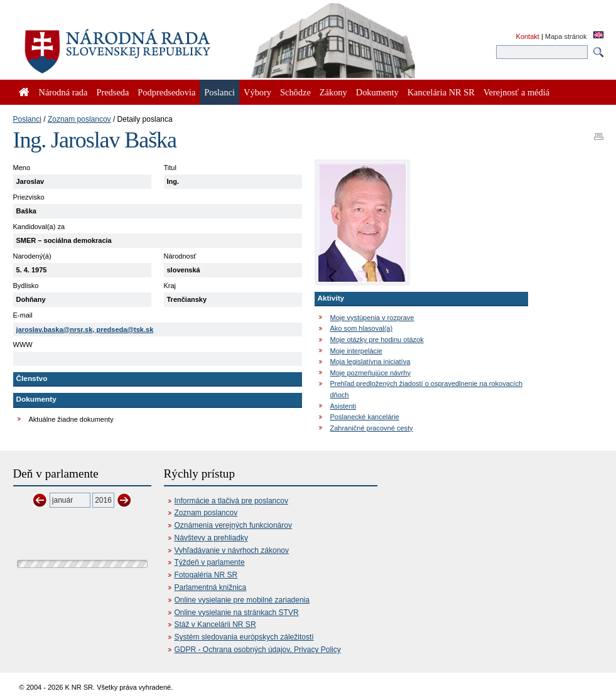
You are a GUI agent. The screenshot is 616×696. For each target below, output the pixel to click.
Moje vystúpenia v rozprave (372, 318)
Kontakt (528, 36)
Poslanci (27, 119)
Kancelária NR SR (441, 92)
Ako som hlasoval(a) (362, 328)
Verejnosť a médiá (516, 92)
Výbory (257, 92)
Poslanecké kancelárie (365, 417)
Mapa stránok (566, 36)
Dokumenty (377, 92)
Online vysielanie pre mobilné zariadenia (242, 600)
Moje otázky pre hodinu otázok (377, 340)
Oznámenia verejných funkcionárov (233, 525)
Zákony (333, 92)
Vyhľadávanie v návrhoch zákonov (232, 550)
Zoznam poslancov (79, 119)
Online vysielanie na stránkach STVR (237, 613)
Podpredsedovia (166, 92)
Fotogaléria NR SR (206, 575)
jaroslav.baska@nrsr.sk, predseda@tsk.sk (85, 329)
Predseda (112, 92)
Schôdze (295, 92)
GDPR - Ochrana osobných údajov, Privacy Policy (258, 650)
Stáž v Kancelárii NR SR (215, 624)
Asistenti (343, 406)
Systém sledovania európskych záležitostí (244, 637)
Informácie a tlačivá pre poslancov (231, 501)
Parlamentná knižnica (211, 587)
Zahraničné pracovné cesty (372, 428)
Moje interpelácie (356, 351)
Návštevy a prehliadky (211, 538)
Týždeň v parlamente (210, 562)
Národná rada (63, 92)
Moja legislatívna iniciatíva (370, 361)
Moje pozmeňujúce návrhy (370, 373)
